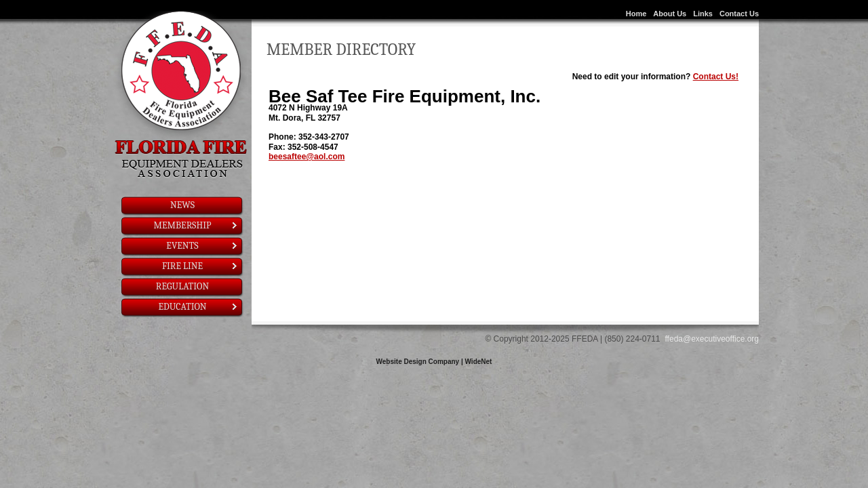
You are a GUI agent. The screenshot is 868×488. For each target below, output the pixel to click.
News (182, 205)
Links (703, 14)
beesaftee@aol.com (307, 157)
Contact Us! (716, 77)
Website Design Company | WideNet (434, 362)
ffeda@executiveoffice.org (712, 339)
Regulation (182, 286)
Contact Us (739, 14)
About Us (670, 14)
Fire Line (200, 266)
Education (198, 307)
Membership (196, 225)
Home (636, 14)
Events (202, 246)
